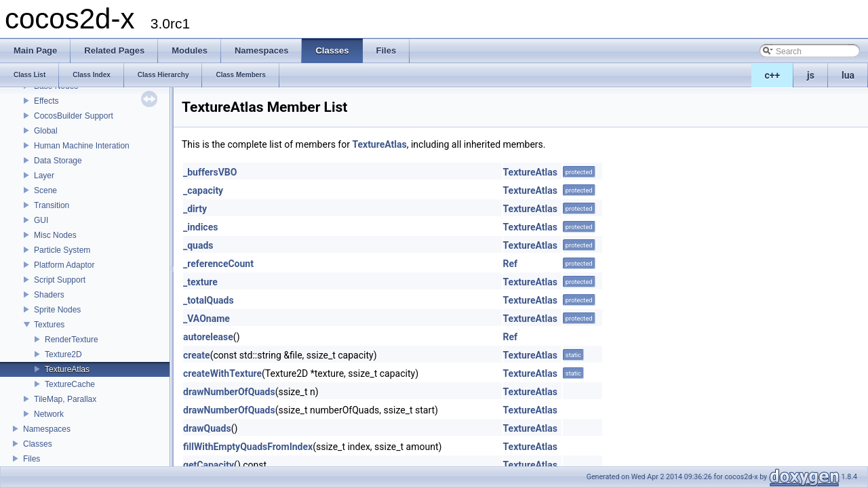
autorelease (208, 337)
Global (46, 131)
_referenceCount (218, 264)
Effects (46, 101)
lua (848, 75)
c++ (773, 75)
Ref (511, 264)
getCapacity (209, 465)
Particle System (62, 250)
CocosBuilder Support (74, 116)
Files (32, 459)
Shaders (49, 295)
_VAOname (206, 319)
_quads (198, 245)
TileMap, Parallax (65, 399)
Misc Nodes (55, 235)
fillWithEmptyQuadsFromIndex (248, 447)
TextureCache (70, 384)
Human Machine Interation (82, 146)
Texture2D (63, 354)
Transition (52, 205)
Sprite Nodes (57, 310)
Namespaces (47, 429)
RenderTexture (72, 340)
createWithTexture (222, 373)
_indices (200, 227)
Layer (44, 176)
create (197, 355)
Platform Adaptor (64, 265)
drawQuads (207, 428)
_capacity (203, 190)
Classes (38, 444)
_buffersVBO (210, 172)
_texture (200, 282)
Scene (45, 190)
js (811, 75)
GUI (41, 220)
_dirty (195, 209)
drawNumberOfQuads (229, 392)
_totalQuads (209, 300)
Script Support (60, 280)
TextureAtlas (67, 369)
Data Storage (58, 161)
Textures (49, 325)
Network (49, 414)
